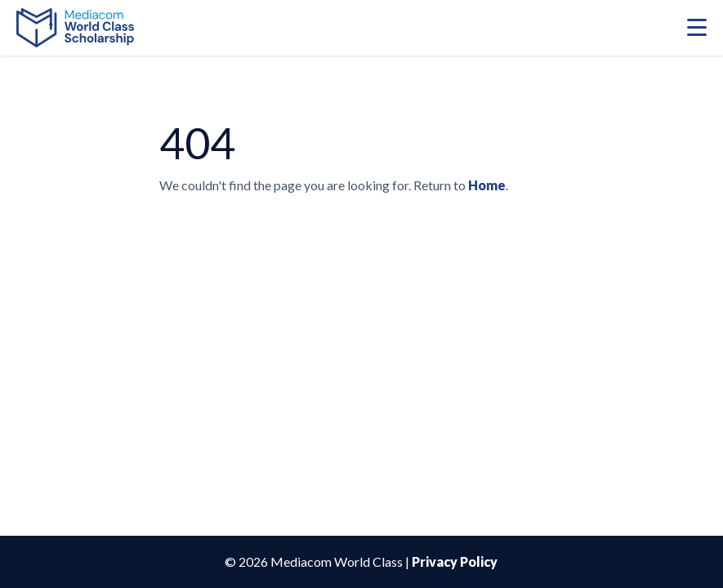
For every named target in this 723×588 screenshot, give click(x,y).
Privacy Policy (455, 561)
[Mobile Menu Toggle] (697, 27)
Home (487, 185)
